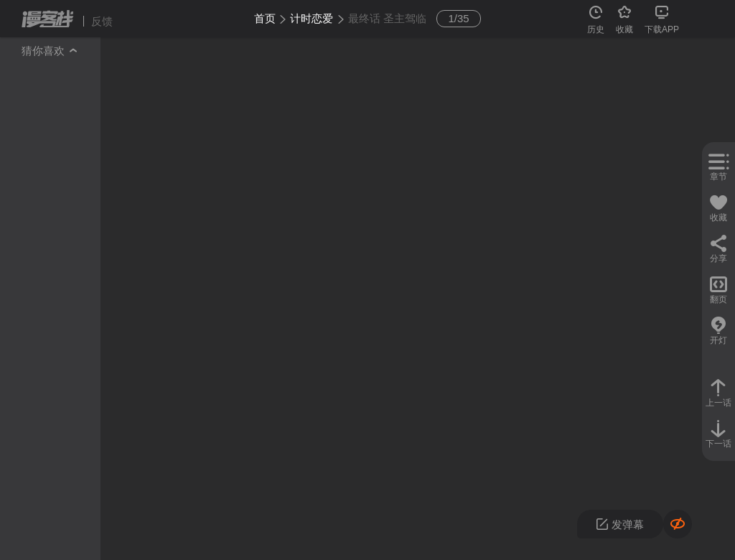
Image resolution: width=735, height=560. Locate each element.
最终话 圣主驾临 (387, 18)
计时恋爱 (312, 18)
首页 (265, 18)
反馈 (102, 21)
